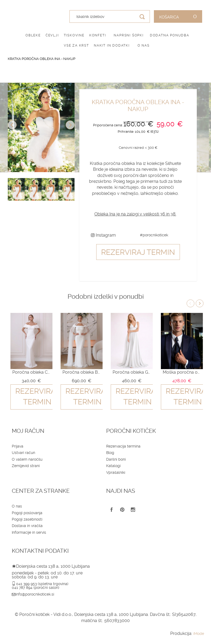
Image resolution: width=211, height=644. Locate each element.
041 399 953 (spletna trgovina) (42, 584)
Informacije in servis (29, 532)
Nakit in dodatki (112, 46)
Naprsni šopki (129, 35)
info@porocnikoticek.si (35, 594)
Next (70, 125)
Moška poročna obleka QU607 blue (182, 372)
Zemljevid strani (26, 466)
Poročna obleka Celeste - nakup (31, 372)
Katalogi (113, 466)
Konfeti (98, 35)
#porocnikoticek (154, 235)
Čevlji (52, 35)
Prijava (18, 446)
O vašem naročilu (27, 459)
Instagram (103, 235)
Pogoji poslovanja (27, 513)
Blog (110, 453)
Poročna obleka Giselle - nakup (132, 372)
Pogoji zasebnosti (27, 519)
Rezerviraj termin (138, 252)
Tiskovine (74, 35)
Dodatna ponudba (170, 35)
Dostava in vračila (27, 526)
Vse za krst (76, 46)
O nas (144, 46)
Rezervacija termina (123, 446)
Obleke (33, 35)
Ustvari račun (23, 453)
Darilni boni (116, 459)
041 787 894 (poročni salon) (36, 588)
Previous (12, 125)
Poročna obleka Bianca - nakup (81, 372)
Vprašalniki (116, 472)
